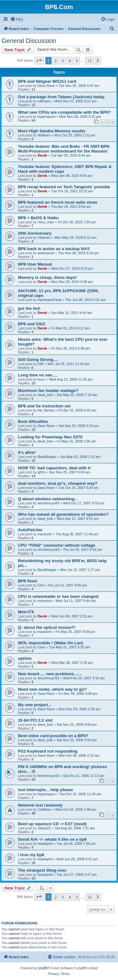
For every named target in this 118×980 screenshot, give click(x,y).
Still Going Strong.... (38, 360)
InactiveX (45, 534)
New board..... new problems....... (50, 674)
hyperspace (46, 117)
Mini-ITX (26, 612)
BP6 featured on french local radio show (58, 202)
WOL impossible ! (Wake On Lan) (51, 643)
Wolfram (44, 135)
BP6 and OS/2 (31, 324)
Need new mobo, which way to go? (52, 689)
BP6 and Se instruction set (44, 406)
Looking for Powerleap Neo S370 (50, 437)
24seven (44, 237)
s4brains (44, 101)
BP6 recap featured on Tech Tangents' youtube (64, 187)
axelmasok (46, 253)
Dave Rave (46, 86)
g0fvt (41, 472)
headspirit (45, 844)
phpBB (43, 968)
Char (41, 647)
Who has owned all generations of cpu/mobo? (63, 514)
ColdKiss (44, 809)
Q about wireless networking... (48, 499)
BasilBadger (47, 457)
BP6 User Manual (35, 264)
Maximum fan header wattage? (48, 391)
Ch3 (41, 585)
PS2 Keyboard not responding (48, 751)
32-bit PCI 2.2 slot (35, 720)
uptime (25, 658)
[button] (39, 61)
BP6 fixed (27, 581)
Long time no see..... (38, 375)
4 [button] (70, 61)
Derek (42, 155)
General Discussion (29, 41)
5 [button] (77, 61)
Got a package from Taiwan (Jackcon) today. (62, 97)
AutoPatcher (30, 530)
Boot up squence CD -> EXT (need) (52, 824)
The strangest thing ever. (42, 870)
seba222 (44, 828)
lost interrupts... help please (45, 790)
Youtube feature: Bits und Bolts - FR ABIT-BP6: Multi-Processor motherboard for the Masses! (64, 149)
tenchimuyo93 (48, 503)
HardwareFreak (49, 300)
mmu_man (46, 222)
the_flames (46, 410)
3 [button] (62, 61)
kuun (41, 379)
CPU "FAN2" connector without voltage (57, 545)
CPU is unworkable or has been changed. (59, 596)
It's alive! (27, 452)
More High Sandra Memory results (52, 131)
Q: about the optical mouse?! (47, 627)
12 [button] (90, 61)
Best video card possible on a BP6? (53, 736)
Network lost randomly (40, 805)
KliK (41, 364)
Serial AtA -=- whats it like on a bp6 (52, 839)
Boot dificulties (33, 421)
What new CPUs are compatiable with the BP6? (64, 112)
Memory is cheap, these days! (47, 277)
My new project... (35, 705)
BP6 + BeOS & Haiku (38, 218)
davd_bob (45, 395)
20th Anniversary (35, 233)
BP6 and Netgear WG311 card (47, 81)
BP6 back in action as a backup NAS (54, 249)
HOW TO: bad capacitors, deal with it (54, 468)
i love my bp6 (31, 855)
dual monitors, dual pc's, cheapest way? (58, 483)
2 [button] (56, 61)
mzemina (45, 601)
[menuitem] (17, 19)
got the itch (29, 308)
